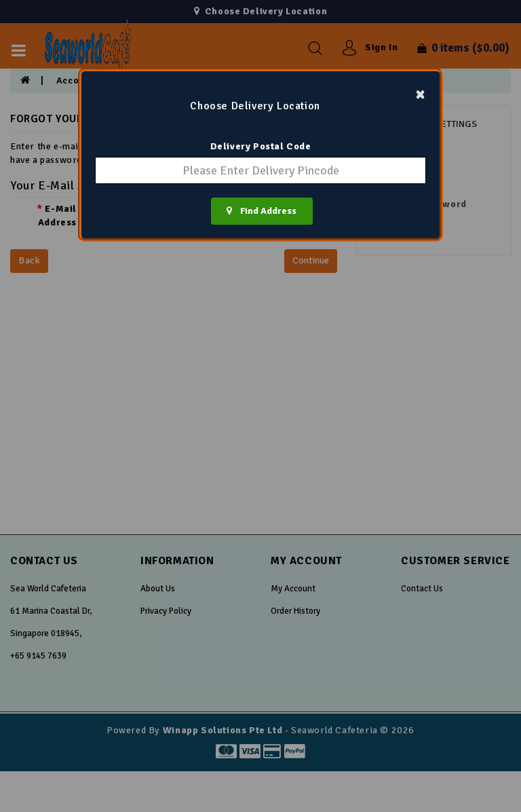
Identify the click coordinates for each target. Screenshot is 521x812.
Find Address (262, 211)
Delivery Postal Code (261, 146)
